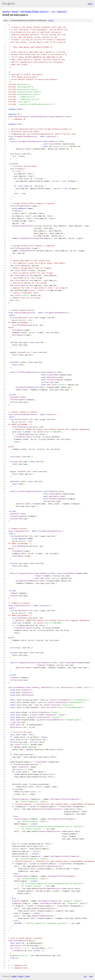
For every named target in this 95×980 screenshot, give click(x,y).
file (51, 20)
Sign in (90, 4)
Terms (27, 976)
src (54, 11)
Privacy (21, 976)
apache (6, 11)
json (91, 976)
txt (85, 976)
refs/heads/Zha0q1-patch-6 (34, 11)
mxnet (15, 11)
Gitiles (14, 976)
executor (62, 11)
